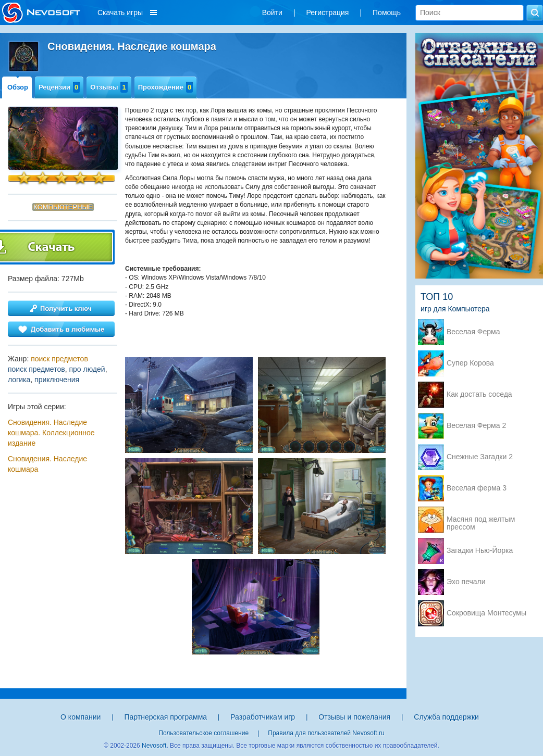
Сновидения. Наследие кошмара (47, 464)
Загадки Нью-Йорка (480, 551)
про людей (87, 369)
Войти (272, 12)
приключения (57, 380)
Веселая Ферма (473, 332)
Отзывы (109, 87)
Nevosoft (154, 746)
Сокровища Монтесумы (486, 613)
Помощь (387, 12)
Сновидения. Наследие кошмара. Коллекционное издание (51, 433)
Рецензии (59, 87)
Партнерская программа (165, 717)
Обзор (18, 87)
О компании (81, 717)
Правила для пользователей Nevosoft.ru (326, 733)
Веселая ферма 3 (477, 488)
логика (19, 380)
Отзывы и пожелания (354, 717)
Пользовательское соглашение (203, 733)
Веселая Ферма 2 (476, 426)
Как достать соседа (479, 394)
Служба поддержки (446, 717)
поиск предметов (59, 359)
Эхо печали (466, 582)
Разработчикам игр (263, 717)
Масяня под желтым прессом (481, 520)
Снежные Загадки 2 (480, 457)
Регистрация (328, 12)
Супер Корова (470, 363)
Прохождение (166, 87)
